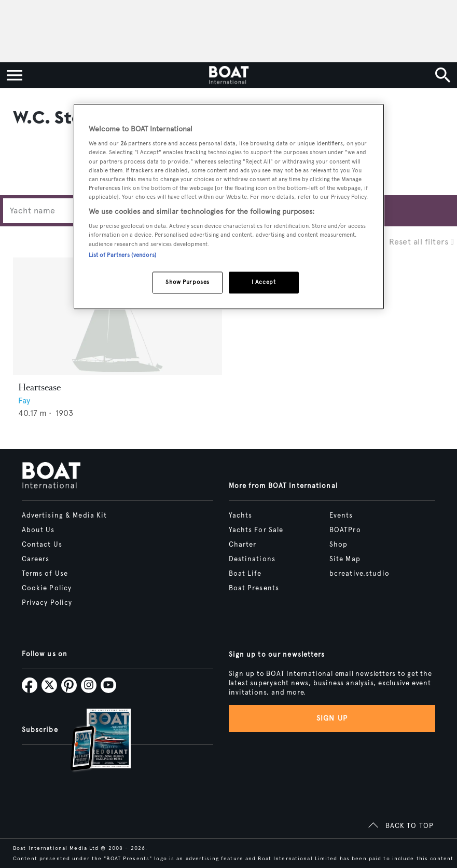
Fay (24, 401)
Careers (36, 559)
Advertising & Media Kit (65, 516)
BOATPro (345, 530)
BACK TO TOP (410, 826)
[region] (229, 206)
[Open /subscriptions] (92, 741)
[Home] (228, 75)
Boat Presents (254, 588)
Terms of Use (45, 574)
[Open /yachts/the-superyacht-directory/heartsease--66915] (117, 316)
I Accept (264, 282)
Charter (243, 545)
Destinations (252, 559)
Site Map (345, 559)
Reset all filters (421, 242)
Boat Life (245, 574)
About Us (38, 530)
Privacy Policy (47, 603)
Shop (338, 545)
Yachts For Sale (256, 530)
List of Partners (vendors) (123, 255)
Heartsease (39, 387)
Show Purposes (187, 282)
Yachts (241, 516)
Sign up (332, 718)
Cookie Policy (47, 588)
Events (341, 516)
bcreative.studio (359, 574)
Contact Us (42, 545)
